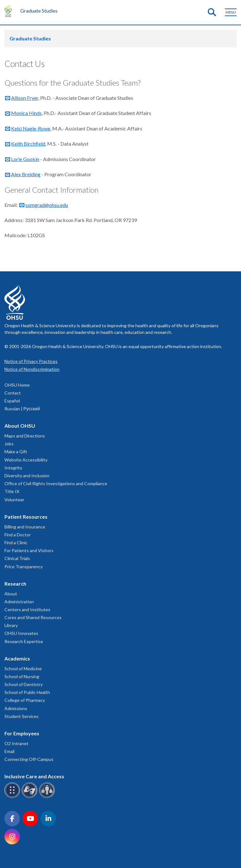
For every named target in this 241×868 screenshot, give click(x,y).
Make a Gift (16, 452)
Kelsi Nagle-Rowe (31, 128)
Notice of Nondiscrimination (32, 369)
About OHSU (20, 426)
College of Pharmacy (25, 700)
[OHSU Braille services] (13, 797)
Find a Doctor (18, 535)
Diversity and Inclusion (27, 476)
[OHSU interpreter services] (48, 797)
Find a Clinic (16, 542)
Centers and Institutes (27, 609)
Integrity (13, 468)
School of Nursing (22, 676)
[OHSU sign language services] (31, 797)
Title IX (12, 491)
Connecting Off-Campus (29, 759)
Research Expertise (24, 641)
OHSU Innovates (21, 633)
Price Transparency (24, 567)
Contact (13, 393)
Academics (17, 658)
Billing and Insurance (25, 527)
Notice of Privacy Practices (31, 361)
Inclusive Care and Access (34, 776)
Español (12, 401)
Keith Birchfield (28, 144)
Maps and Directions (25, 436)
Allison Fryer (25, 98)
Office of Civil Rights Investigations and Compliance (56, 483)
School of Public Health (27, 692)
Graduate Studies (39, 11)
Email (9, 751)
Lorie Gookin (25, 159)
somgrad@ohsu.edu (47, 205)
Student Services (22, 716)
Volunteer (14, 500)
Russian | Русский (22, 409)
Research (15, 584)
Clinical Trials (17, 558)
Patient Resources (26, 517)
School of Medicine (23, 669)
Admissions (16, 708)
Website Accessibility (26, 460)
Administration (19, 602)
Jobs (9, 444)
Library (11, 625)
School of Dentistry (24, 684)
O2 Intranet (16, 743)
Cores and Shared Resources (33, 617)
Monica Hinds (26, 113)
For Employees (22, 733)
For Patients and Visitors (29, 550)
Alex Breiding (26, 174)
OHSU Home (17, 385)
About (11, 594)
